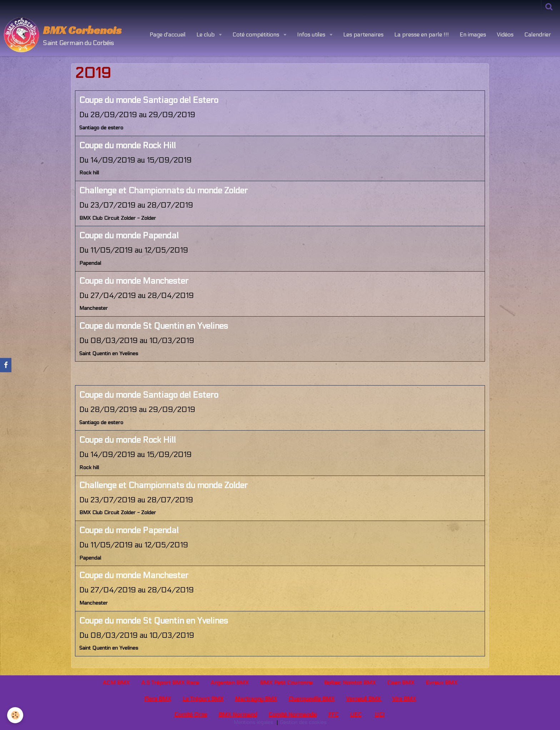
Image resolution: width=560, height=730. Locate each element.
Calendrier (538, 34)
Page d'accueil (168, 34)
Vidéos (505, 34)
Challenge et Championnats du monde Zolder (164, 191)
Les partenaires (363, 34)
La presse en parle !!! (422, 34)
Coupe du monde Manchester (134, 281)
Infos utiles (312, 34)
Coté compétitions (257, 34)
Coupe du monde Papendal (129, 236)
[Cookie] (15, 715)
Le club (206, 34)
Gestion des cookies (303, 722)
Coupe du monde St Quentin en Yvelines (154, 326)
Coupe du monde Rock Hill (127, 146)
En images (473, 34)
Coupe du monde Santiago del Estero (149, 100)
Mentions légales (253, 722)
